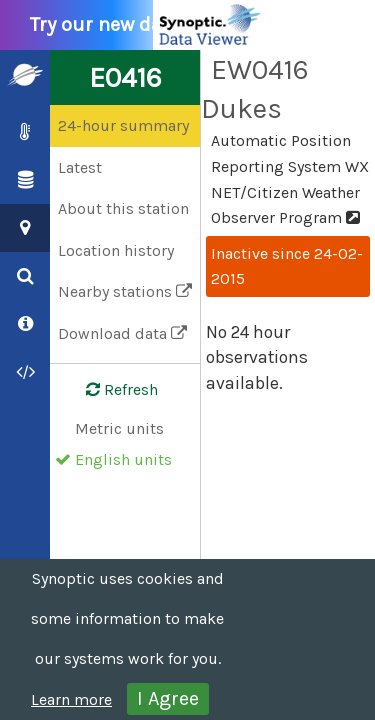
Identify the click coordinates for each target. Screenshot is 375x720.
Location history (116, 250)
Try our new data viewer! (152, 25)
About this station (123, 208)
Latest (80, 167)
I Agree (168, 698)
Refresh (110, 390)
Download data (122, 333)
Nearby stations (125, 291)
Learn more (71, 699)
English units (123, 459)
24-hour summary (123, 125)
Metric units (119, 428)
